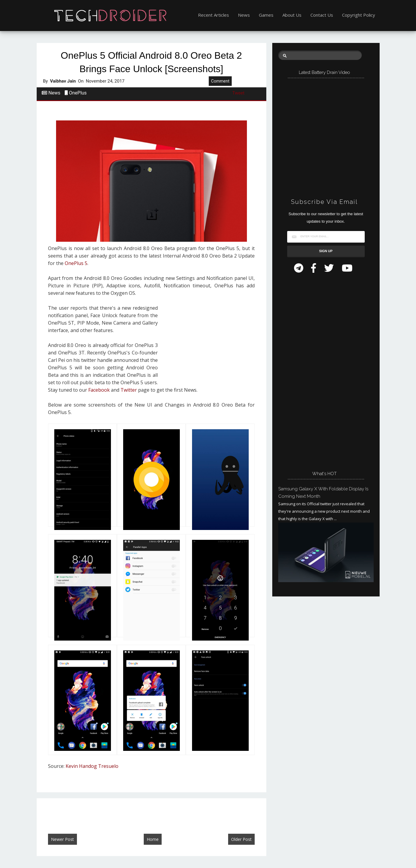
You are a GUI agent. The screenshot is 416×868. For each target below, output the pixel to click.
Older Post (241, 839)
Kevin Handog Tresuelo (92, 766)
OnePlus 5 (76, 263)
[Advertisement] (208, 343)
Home (153, 839)
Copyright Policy (359, 15)
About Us (292, 15)
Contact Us (322, 15)
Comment (220, 81)
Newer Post (62, 839)
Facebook (99, 390)
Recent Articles (214, 15)
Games (266, 15)
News (244, 15)
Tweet (238, 93)
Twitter (129, 390)
